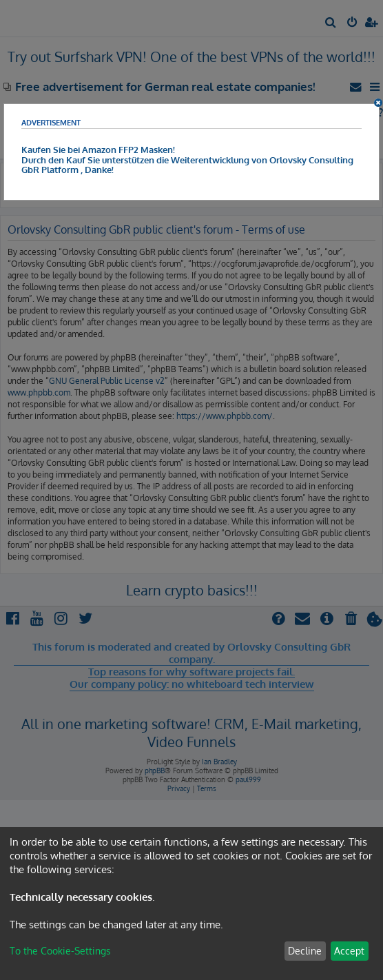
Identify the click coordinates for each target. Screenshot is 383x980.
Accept (349, 951)
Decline (305, 951)
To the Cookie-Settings (60, 951)
